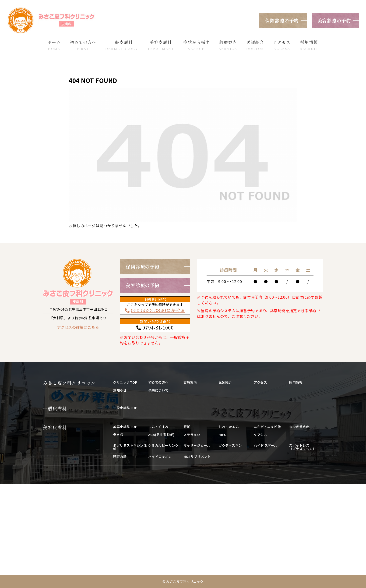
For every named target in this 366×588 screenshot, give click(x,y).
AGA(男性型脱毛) (161, 435)
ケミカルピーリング (164, 445)
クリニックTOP (125, 382)
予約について (158, 390)
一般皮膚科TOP (125, 408)
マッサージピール (197, 445)
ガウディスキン (230, 445)
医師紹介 (225, 382)
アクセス (260, 382)
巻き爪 (118, 435)
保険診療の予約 (282, 20)
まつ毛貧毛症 (299, 427)
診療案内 (190, 382)
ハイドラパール (266, 445)
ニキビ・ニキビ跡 (267, 427)
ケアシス (260, 435)
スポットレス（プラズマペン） (303, 447)
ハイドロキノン (160, 457)
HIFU (222, 435)
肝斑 (187, 427)
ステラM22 (192, 435)
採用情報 (296, 382)
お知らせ (120, 390)
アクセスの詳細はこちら (78, 327)
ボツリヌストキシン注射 (130, 447)
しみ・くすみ (158, 427)
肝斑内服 (120, 457)
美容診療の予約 (334, 20)
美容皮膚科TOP (125, 427)
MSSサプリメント (197, 457)
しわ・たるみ (229, 427)
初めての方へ (158, 382)
